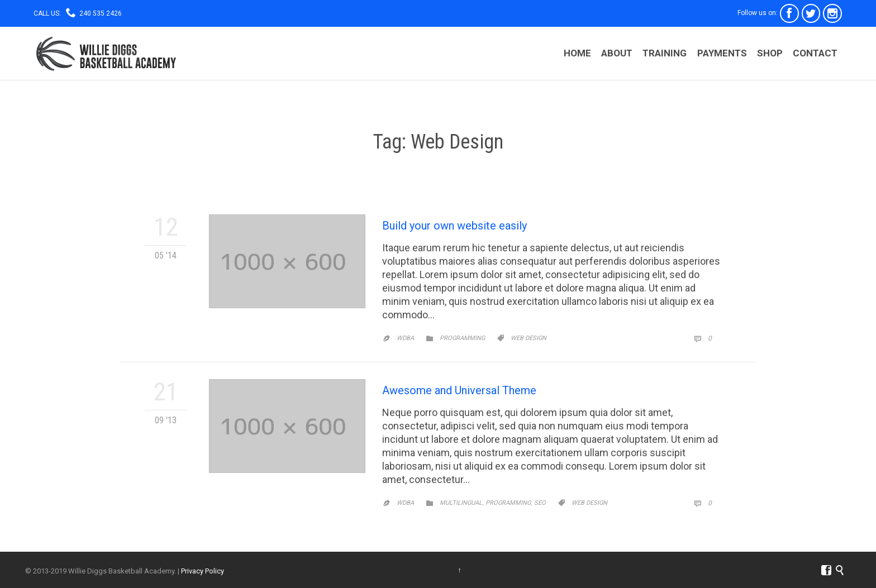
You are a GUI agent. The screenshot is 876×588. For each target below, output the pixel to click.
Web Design (529, 338)
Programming (462, 338)
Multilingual (461, 503)
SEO (540, 503)
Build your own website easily (454, 226)
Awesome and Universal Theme (459, 390)
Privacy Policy (203, 571)
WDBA (405, 338)
